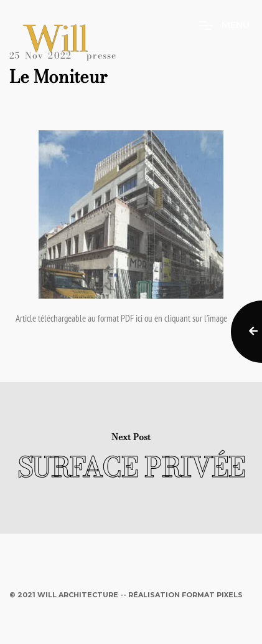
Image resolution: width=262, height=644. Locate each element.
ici (139, 318)
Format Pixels (212, 595)
